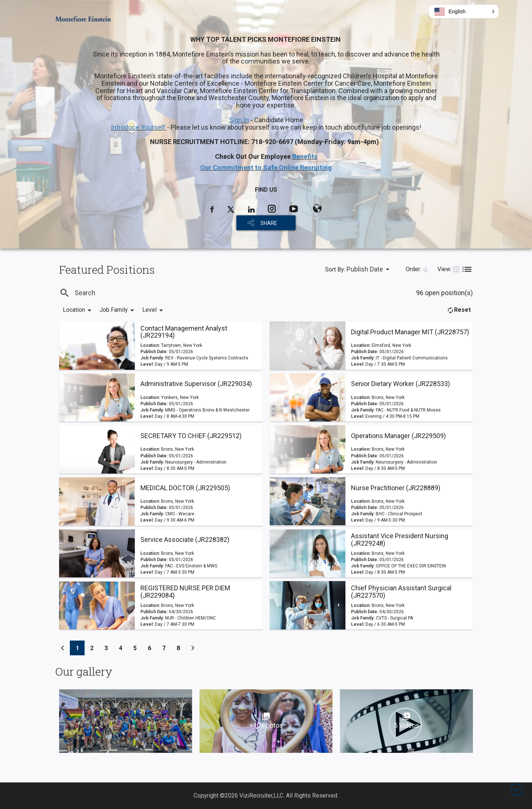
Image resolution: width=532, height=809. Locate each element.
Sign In (239, 120)
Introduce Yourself (139, 127)
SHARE (269, 223)
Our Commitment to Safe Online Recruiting (266, 168)
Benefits (305, 156)
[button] (464, 11)
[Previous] (63, 648)
